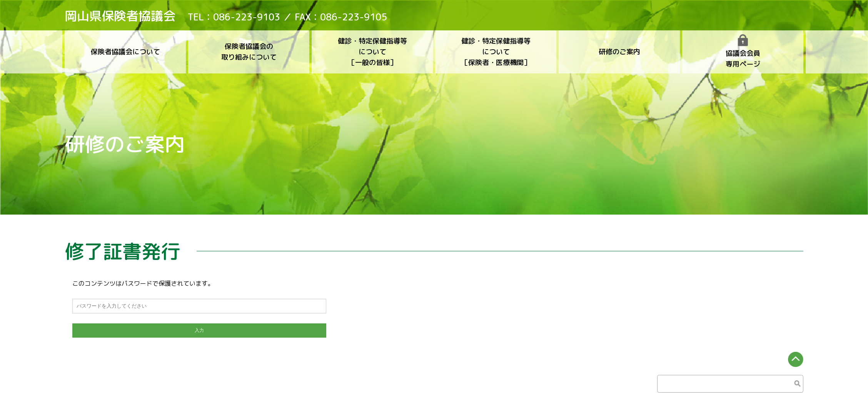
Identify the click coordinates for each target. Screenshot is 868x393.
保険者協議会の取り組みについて (249, 51)
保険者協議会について (125, 51)
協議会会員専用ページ (743, 51)
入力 (199, 330)
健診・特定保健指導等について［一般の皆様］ (372, 51)
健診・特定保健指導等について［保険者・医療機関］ (496, 51)
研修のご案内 (619, 51)
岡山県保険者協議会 (120, 16)
